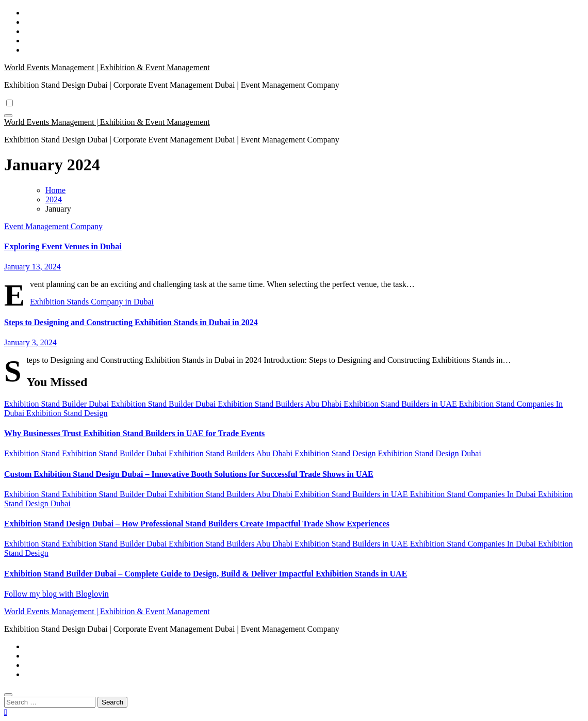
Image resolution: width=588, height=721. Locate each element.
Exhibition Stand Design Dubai (429, 453)
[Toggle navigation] (8, 116)
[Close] (8, 695)
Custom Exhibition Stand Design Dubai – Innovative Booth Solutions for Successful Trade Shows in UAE (189, 474)
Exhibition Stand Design (67, 413)
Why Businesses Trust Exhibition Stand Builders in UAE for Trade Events (134, 433)
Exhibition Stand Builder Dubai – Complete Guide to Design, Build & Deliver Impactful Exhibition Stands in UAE (206, 574)
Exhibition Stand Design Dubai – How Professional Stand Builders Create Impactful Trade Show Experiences (197, 524)
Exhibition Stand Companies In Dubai (474, 494)
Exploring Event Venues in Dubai (63, 246)
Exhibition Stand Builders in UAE (401, 404)
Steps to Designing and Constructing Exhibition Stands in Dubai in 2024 (131, 322)
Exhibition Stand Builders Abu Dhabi (281, 404)
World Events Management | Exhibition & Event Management (107, 67)
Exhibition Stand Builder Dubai (58, 404)
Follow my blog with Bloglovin (56, 594)
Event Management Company (53, 226)
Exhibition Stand (33, 453)
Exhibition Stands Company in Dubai (92, 302)
